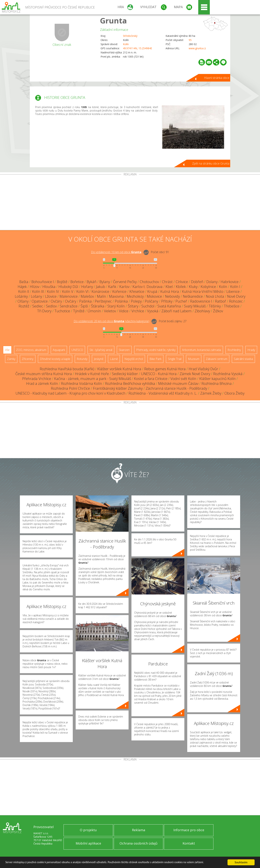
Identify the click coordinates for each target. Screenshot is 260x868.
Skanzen (124, 350)
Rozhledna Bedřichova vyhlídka (130, 383)
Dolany (212, 282)
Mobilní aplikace (88, 843)
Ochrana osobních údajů (138, 843)
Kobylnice (208, 287)
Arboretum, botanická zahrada (201, 350)
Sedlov (51, 306)
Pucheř (181, 301)
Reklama (139, 830)
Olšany (23, 301)
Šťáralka (98, 306)
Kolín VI (82, 291)
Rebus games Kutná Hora (165, 369)
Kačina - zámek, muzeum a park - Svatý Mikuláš (93, 379)
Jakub (101, 287)
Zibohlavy (202, 311)
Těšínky (215, 306)
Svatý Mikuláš (195, 306)
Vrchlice (138, 311)
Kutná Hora (170, 291)
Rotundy (82, 359)
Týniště (79, 311)
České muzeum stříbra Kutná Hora (44, 374)
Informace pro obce (189, 830)
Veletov (110, 311)
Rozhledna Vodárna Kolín (82, 383)
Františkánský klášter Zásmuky (118, 388)
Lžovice (51, 296)
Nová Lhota (215, 296)
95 (190, 40)
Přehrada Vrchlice (37, 379)
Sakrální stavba (243, 359)
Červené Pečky (125, 282)
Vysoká (153, 311)
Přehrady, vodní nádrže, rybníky (156, 350)
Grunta (113, 20)
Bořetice (77, 282)
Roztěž (24, 306)
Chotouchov (149, 282)
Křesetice (137, 291)
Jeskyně (99, 359)
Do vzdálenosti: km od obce (116, 252)
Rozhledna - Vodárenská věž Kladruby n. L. (163, 393)
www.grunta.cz (197, 48)
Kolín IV (53, 291)
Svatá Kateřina (169, 306)
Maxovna (116, 296)
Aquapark (59, 350)
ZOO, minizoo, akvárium (31, 350)
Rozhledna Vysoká (228, 374)
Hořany (87, 287)
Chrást (167, 282)
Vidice (124, 311)
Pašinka (85, 301)
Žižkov (218, 311)
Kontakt (189, 843)
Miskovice (154, 296)
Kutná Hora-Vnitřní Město (203, 291)
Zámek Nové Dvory (195, 374)
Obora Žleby (234, 393)
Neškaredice (193, 296)
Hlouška (49, 287)
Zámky (11, 359)
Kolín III (38, 291)
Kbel (169, 287)
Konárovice (100, 291)
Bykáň (92, 282)
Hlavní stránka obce (217, 78)
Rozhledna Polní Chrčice (70, 388)
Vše (7, 350)
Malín (101, 296)
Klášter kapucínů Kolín (217, 379)
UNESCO (77, 350)
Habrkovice (230, 282)
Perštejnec (103, 301)
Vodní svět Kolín (183, 379)
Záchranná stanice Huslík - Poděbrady (176, 388)
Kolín (126, 44)
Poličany (151, 301)
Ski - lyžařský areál (101, 350)
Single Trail (175, 359)
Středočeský (130, 36)
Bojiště (62, 282)
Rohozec (236, 301)
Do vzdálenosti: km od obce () (111, 321)
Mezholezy (135, 296)
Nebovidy (172, 296)
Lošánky (21, 296)
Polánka (121, 301)
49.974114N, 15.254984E (137, 48)
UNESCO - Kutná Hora (159, 374)
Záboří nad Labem (176, 311)
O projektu (88, 830)
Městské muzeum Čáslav (178, 383)
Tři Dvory (44, 311)
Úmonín (94, 311)
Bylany (105, 282)
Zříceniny (28, 359)
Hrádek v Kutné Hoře (92, 374)
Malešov (87, 296)
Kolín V (68, 291)
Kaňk (112, 287)
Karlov (124, 287)
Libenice (233, 291)
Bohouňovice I (43, 282)
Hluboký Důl (68, 287)
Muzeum (194, 359)
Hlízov (35, 287)
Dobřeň (197, 282)
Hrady (251, 350)
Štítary (133, 306)
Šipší (84, 306)
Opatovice (40, 301)
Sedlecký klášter (125, 374)
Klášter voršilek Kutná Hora (119, 369)
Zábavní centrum (217, 359)
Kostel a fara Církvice (151, 379)
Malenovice (69, 296)
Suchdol (148, 306)
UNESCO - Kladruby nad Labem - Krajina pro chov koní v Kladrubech (71, 393)
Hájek (22, 287)
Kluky (193, 287)
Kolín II (24, 291)
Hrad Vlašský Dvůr (203, 369)
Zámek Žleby (211, 393)
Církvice (182, 282)
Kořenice (119, 291)
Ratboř (221, 301)
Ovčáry (56, 301)
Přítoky (167, 301)
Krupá (152, 291)
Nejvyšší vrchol (134, 359)
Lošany (36, 296)
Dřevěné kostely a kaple (55, 359)
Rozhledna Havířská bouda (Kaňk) (67, 369)
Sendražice (69, 306)
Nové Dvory (236, 296)
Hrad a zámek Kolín (42, 383)
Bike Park (155, 359)
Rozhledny (234, 350)
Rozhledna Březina (217, 383)
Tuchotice (62, 311)
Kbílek (181, 287)
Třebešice (232, 306)
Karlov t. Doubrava (148, 287)
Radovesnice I (201, 301)
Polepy (136, 301)
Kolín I (235, 287)
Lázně (114, 359)
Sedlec (38, 306)
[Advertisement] (130, 203)
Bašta (24, 282)
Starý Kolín (116, 306)
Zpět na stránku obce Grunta (211, 163)
